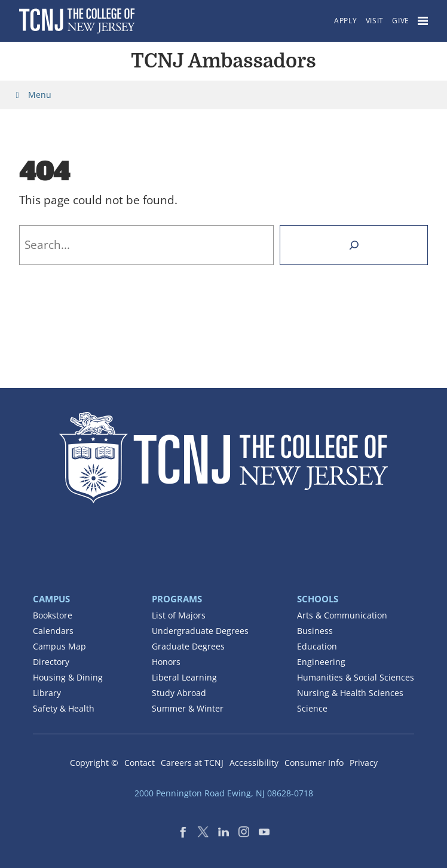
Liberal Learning (184, 677)
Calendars (53, 631)
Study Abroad (179, 693)
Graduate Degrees (188, 646)
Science (312, 708)
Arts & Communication (342, 615)
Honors (166, 662)
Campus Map (59, 646)
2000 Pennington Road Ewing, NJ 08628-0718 (224, 793)
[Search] (354, 245)
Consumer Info (314, 763)
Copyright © (94, 763)
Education (317, 646)
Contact (140, 763)
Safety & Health (64, 708)
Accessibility (254, 763)
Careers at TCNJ (192, 763)
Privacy (364, 763)
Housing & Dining (68, 677)
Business (315, 631)
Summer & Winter (188, 708)
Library (47, 693)
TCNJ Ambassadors (223, 61)
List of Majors (179, 615)
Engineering (321, 662)
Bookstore (53, 615)
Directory (51, 662)
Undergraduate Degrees (200, 631)
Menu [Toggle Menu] (32, 95)
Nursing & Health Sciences (350, 693)
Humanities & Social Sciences (356, 677)
